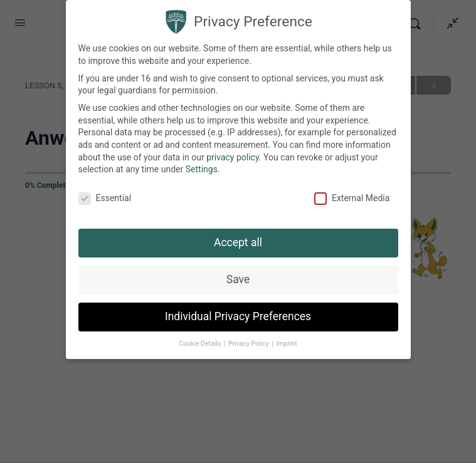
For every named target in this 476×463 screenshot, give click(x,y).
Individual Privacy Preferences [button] (238, 316)
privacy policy (233, 157)
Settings (202, 169)
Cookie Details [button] (201, 344)
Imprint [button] (286, 344)
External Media (352, 198)
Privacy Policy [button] (249, 344)
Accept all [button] (238, 242)
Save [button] (238, 279)
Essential (105, 198)
